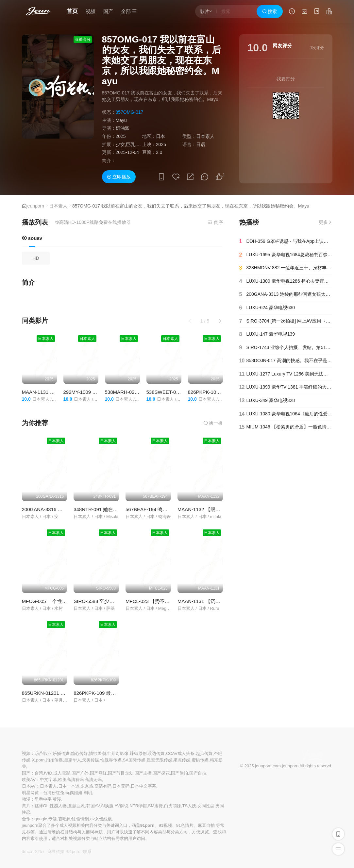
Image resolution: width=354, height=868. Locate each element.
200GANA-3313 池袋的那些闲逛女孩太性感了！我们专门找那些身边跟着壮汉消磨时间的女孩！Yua (286, 294)
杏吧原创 (67, 819)
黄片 (26, 806)
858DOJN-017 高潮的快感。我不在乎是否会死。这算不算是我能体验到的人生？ (286, 361)
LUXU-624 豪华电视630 (267, 308)
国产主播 (143, 773)
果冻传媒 (182, 760)
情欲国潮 (97, 753)
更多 (326, 222)
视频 (91, 11)
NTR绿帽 (138, 806)
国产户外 (80, 773)
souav (32, 238)
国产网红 (98, 773)
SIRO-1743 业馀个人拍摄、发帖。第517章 (286, 348)
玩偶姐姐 (74, 793)
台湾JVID (43, 773)
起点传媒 (204, 753)
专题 (53, 819)
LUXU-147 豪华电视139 (267, 334)
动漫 (26, 799)
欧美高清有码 (71, 780)
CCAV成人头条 (180, 753)
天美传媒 (91, 760)
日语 (201, 144)
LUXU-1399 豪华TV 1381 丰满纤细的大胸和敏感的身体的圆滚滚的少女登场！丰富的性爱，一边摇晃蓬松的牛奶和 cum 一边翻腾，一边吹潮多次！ (286, 387)
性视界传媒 (111, 760)
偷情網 (83, 819)
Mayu (121, 120)
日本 (160, 136)
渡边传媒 (156, 753)
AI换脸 (107, 806)
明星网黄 (30, 793)
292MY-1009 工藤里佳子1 (92, 392)
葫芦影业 (43, 753)
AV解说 (121, 806)
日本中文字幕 (143, 786)
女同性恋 (206, 806)
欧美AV (29, 780)
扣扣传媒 (54, 760)
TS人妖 (189, 806)
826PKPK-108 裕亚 (209, 392)
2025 (121, 136)
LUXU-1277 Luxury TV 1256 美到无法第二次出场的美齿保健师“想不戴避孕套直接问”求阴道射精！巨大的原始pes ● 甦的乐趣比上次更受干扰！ (286, 374)
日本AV (29, 786)
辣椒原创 (138, 753)
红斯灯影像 (118, 753)
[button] (220, 321)
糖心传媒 (79, 753)
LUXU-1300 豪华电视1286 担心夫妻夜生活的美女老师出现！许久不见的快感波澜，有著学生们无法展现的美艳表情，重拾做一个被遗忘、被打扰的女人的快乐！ (286, 281)
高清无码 (93, 780)
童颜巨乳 (76, 806)
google (41, 819)
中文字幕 (48, 780)
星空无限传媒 (160, 760)
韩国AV (93, 806)
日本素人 (58, 206)
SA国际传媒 (134, 760)
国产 (108, 11)
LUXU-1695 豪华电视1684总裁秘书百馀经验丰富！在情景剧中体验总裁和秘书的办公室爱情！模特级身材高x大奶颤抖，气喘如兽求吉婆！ (286, 255)
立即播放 (119, 177)
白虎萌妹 (173, 806)
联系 (87, 851)
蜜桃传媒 (200, 760)
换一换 (213, 423)
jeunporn (35, 206)
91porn (38, 760)
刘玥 (88, 793)
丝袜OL (42, 806)
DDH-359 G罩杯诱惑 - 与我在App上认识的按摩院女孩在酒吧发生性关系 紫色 (286, 242)
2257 (40, 851)
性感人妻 (58, 806)
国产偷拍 (179, 773)
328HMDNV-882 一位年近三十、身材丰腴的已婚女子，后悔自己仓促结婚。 (286, 268)
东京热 (87, 786)
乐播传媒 (61, 753)
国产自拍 (198, 773)
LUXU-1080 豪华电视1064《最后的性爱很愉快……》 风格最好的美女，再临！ (286, 414)
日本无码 (121, 786)
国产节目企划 (121, 773)
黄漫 (57, 799)
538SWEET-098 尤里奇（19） (180, 392)
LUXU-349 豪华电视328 (267, 401)
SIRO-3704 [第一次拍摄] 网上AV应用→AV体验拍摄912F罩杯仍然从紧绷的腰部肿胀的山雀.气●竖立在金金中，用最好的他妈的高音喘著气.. (286, 321)
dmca (27, 851)
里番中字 (43, 799)
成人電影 (62, 773)
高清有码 (103, 786)
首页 (72, 11)
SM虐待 (156, 806)
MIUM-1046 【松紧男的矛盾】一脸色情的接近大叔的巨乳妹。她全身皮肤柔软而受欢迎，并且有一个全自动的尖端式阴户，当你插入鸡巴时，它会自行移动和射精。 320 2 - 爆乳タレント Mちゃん (286, 427)
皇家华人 (73, 760)
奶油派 (123, 128)
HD (36, 258)
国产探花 (161, 773)
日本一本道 (69, 786)
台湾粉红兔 (54, 793)
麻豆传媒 (56, 851)
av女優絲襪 (101, 819)
